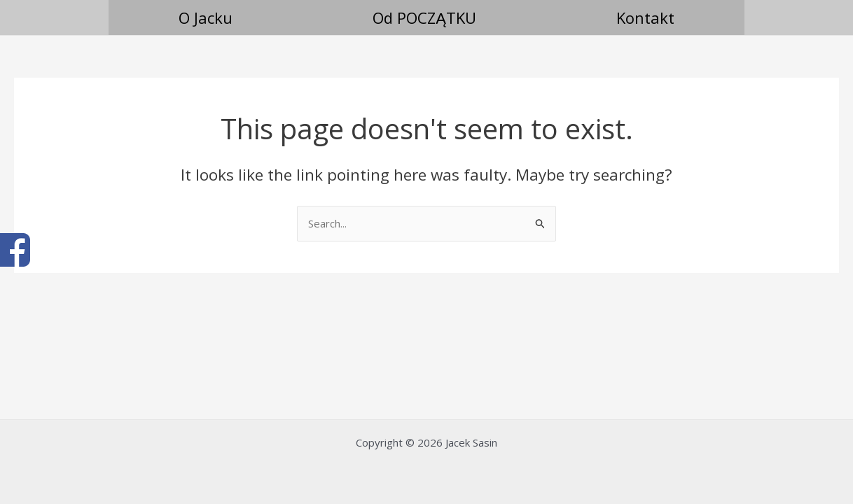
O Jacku (206, 17)
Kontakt (645, 17)
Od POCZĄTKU (424, 17)
